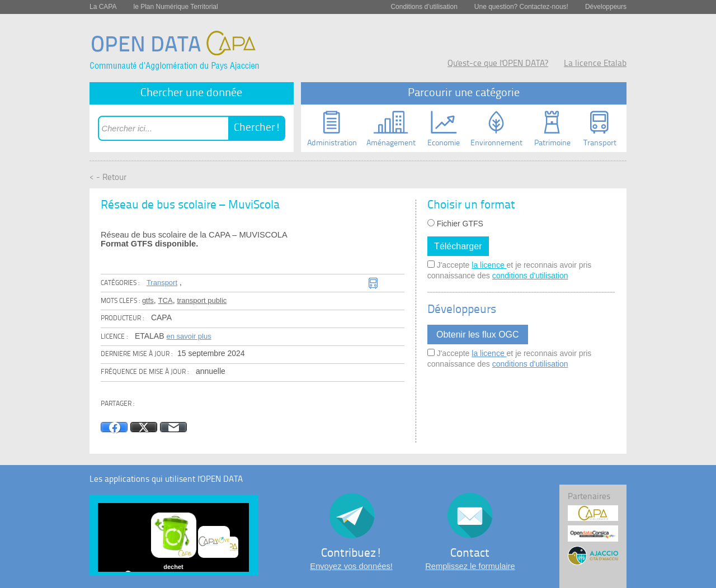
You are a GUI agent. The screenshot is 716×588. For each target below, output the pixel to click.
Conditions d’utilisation (424, 7)
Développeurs (606, 7)
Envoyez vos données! (351, 566)
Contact (470, 554)
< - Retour (108, 178)
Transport (162, 283)
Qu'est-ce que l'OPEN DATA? (498, 64)
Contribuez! (352, 554)
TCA (166, 300)
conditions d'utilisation (530, 276)
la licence (489, 265)
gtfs (148, 300)
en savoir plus (189, 336)
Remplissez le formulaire (470, 566)
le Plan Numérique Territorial (175, 7)
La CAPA (103, 7)
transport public (202, 300)
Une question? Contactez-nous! (521, 7)
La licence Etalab (595, 64)
